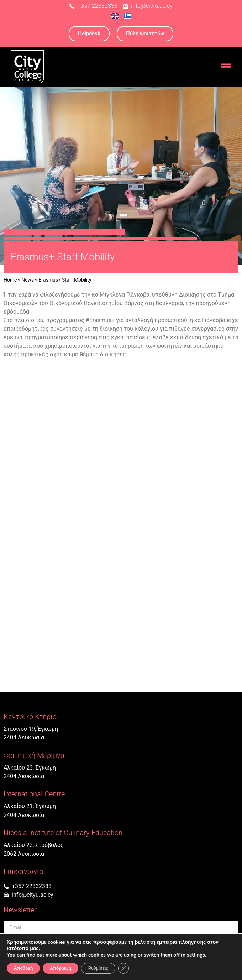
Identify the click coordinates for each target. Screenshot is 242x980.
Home (10, 280)
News (28, 280)
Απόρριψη (60, 968)
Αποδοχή (23, 968)
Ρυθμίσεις (98, 968)
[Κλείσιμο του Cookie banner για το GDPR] (123, 968)
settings (196, 955)
